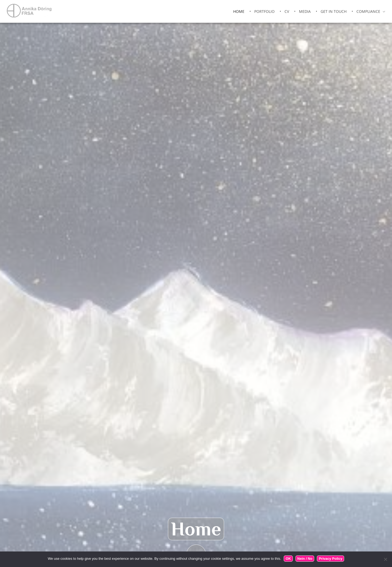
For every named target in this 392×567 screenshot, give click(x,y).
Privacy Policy (330, 559)
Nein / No (305, 559)
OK (288, 559)
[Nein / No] (385, 559)
